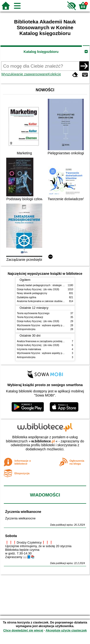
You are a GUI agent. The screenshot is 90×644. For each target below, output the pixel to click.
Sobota (11, 536)
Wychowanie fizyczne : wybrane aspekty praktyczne (45, 325)
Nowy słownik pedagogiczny (32, 293)
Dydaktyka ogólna (27, 297)
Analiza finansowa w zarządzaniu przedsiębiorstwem (45, 341)
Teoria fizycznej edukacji (30, 317)
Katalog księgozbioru (41, 52)
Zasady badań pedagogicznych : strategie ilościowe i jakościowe (51, 285)
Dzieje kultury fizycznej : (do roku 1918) (38, 289)
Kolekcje (54, 74)
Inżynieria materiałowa (29, 349)
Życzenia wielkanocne (23, 512)
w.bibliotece (43, 441)
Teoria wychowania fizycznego (33, 313)
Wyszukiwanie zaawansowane (24, 74)
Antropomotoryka (26, 329)
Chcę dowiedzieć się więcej (23, 630)
